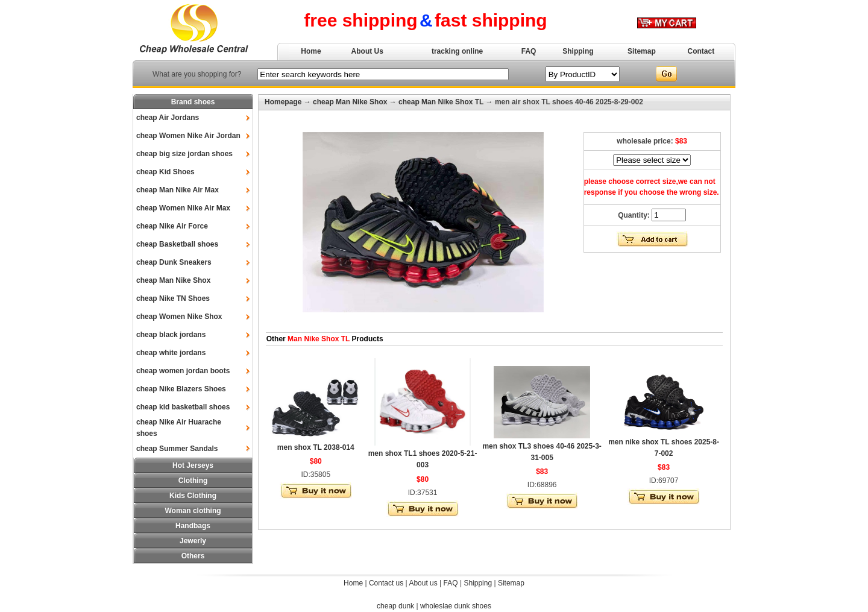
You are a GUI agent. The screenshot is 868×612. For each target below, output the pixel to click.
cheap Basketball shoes (177, 244)
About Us (367, 51)
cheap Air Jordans (168, 118)
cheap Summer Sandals (177, 449)
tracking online (457, 51)
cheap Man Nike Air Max (178, 190)
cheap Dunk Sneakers (174, 262)
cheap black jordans (171, 335)
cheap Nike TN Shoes (173, 298)
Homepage (283, 102)
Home (311, 51)
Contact (701, 51)
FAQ (529, 51)
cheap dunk (395, 606)
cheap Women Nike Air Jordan (188, 136)
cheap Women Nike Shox (179, 317)
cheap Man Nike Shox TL (441, 102)
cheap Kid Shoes (165, 172)
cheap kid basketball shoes (183, 407)
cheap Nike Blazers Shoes (181, 389)
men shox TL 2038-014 (316, 447)
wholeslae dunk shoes (456, 606)
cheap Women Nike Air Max (183, 208)
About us (423, 583)
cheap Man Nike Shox (173, 280)
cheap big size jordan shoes (184, 154)
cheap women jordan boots (183, 371)
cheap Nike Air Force (172, 226)
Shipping (578, 51)
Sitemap (642, 51)
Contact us (386, 583)
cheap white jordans (171, 353)
